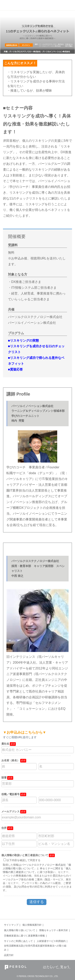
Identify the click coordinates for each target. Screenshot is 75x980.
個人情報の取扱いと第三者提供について (25, 855)
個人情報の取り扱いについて (20, 930)
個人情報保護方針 (32, 925)
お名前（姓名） (10, 760)
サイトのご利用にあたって (18, 941)
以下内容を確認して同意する (23, 860)
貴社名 (5, 744)
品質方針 (9, 955)
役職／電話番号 (10, 794)
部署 (4, 778)
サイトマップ (11, 925)
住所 (4, 828)
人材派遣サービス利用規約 (51, 941)
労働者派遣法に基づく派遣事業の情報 (24, 936)
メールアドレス (10, 811)
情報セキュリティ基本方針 (54, 930)
